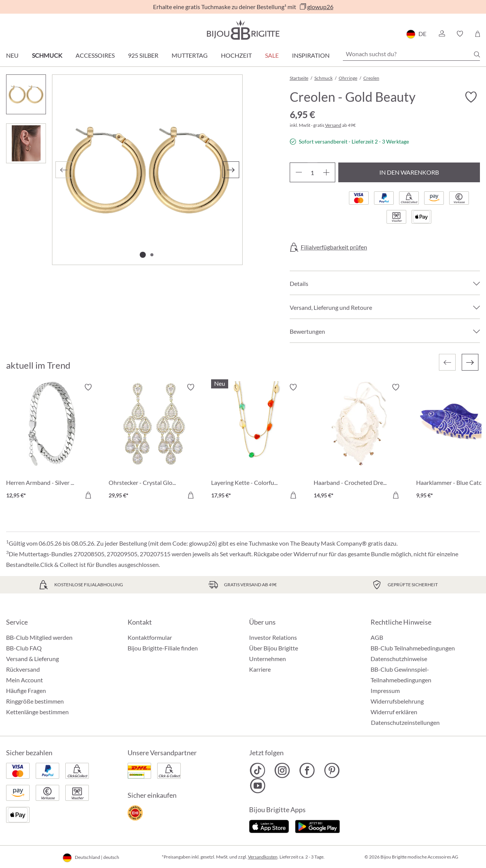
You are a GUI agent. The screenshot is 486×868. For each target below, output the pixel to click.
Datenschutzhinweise (399, 659)
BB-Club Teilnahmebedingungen (413, 648)
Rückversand (23, 669)
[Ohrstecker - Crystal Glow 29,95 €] (154, 442)
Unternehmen (267, 659)
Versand (333, 125)
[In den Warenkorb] (88, 495)
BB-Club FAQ (24, 648)
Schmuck (47, 55)
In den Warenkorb (409, 172)
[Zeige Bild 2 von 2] (152, 255)
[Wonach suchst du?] (411, 54)
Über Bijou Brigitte (274, 648)
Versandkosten (263, 857)
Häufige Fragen (26, 690)
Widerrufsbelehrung (397, 701)
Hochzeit (236, 55)
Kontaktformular (150, 637)
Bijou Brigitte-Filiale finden (163, 648)
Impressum (385, 690)
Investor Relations (273, 637)
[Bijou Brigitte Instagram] (282, 770)
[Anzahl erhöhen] (326, 172)
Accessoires (95, 55)
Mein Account (24, 680)
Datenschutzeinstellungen (405, 723)
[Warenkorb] (477, 34)
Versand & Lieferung (32, 659)
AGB (377, 637)
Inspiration (311, 55)
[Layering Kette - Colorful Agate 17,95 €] (257, 442)
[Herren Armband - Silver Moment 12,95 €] (52, 442)
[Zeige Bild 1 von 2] (143, 255)
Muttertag (190, 55)
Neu (12, 55)
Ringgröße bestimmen (35, 701)
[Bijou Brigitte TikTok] (258, 770)
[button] (442, 34)
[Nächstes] (231, 170)
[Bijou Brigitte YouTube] (258, 786)
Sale (272, 55)
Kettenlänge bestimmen (37, 712)
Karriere (260, 669)
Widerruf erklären (394, 712)
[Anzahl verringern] (299, 172)
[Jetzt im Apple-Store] (269, 826)
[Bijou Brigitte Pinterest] (332, 770)
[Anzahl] (312, 172)
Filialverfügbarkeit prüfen (334, 247)
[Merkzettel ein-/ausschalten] (471, 97)
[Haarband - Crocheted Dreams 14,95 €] (359, 442)
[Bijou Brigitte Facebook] (307, 770)
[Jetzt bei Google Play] (317, 826)
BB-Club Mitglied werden (39, 637)
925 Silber (143, 55)
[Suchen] (477, 54)
